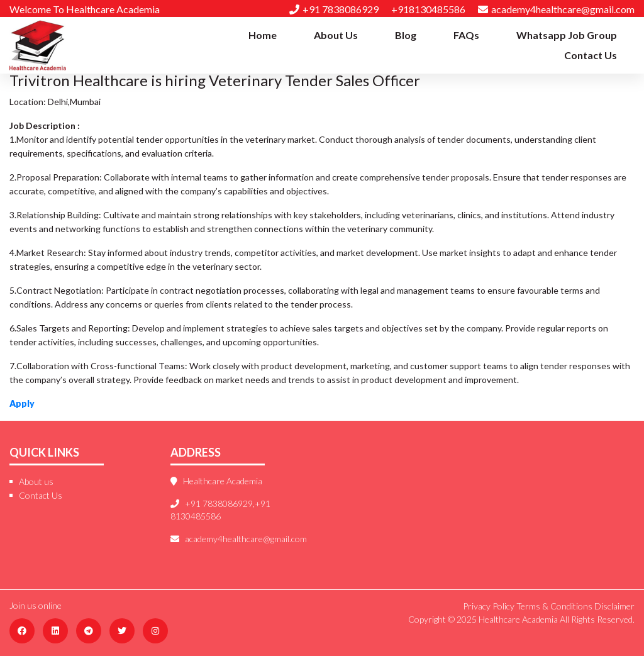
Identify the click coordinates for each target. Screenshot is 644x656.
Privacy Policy (489, 606)
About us (36, 481)
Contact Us (591, 55)
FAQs (466, 35)
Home (263, 35)
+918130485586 (428, 9)
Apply (22, 403)
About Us (336, 35)
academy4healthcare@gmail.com (556, 9)
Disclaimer (614, 606)
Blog (406, 35)
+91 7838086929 (334, 9)
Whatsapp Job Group (567, 35)
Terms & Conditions (554, 606)
